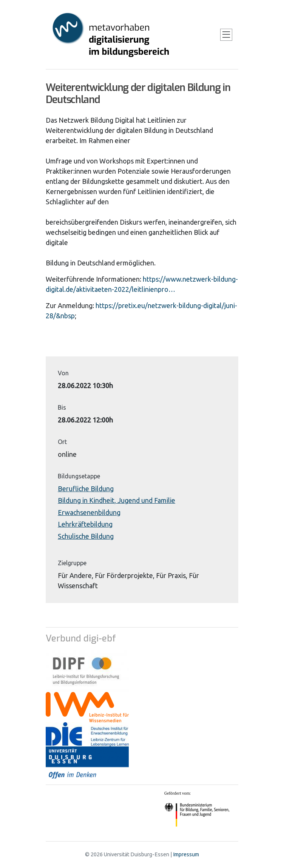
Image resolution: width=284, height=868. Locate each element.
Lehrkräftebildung (85, 524)
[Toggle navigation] (226, 35)
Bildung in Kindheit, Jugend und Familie (117, 500)
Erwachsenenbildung (89, 512)
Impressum (186, 854)
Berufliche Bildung (86, 489)
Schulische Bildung (86, 536)
